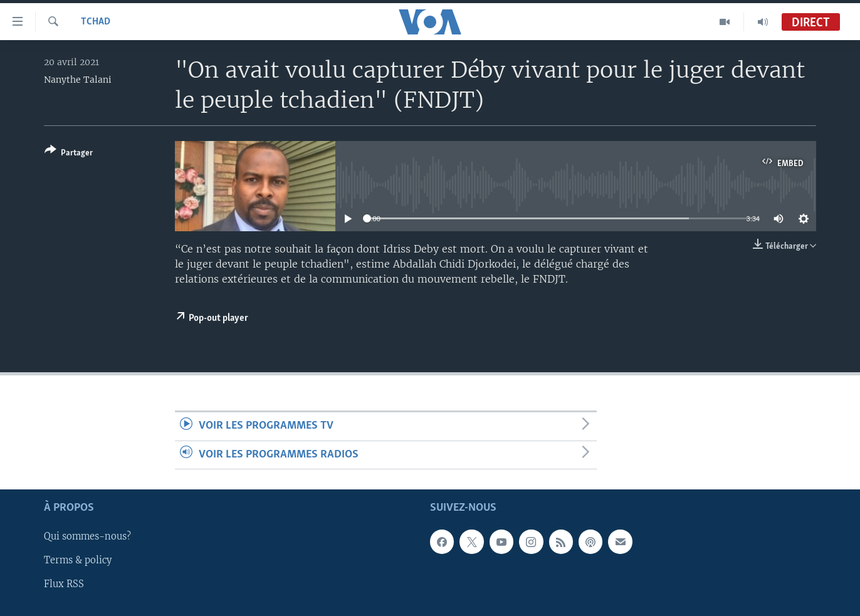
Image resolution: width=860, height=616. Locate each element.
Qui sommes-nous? (87, 536)
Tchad (96, 22)
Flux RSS (64, 584)
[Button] (69, 154)
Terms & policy (78, 560)
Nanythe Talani (78, 80)
